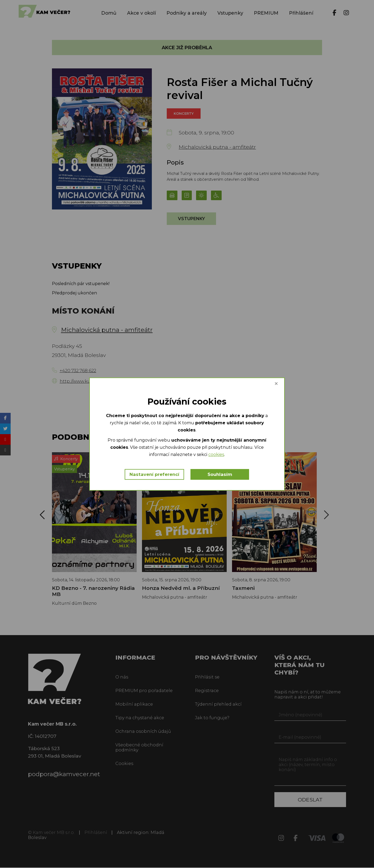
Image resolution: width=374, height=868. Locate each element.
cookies (216, 455)
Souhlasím (220, 475)
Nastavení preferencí (155, 475)
